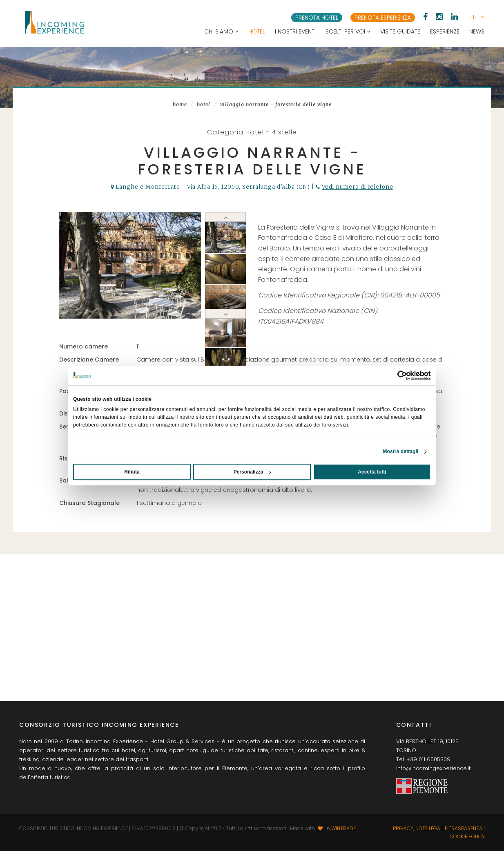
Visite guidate (400, 31)
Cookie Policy (467, 836)
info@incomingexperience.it (433, 768)
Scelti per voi (348, 31)
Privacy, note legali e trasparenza (438, 828)
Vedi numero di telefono (358, 187)
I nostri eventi (295, 31)
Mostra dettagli (400, 451)
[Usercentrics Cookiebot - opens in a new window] (395, 375)
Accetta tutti (372, 472)
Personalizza (252, 472)
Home (180, 104)
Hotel (257, 31)
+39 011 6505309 (428, 759)
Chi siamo (221, 31)
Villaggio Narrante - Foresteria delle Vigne (276, 104)
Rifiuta (132, 472)
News (477, 31)
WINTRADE (343, 828)
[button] (479, 17)
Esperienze (445, 31)
